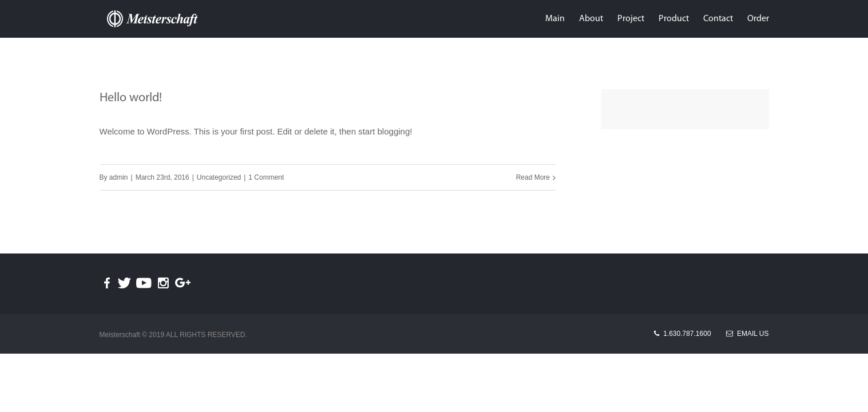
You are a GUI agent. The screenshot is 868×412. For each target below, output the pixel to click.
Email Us (747, 334)
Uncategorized (219, 177)
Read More (533, 177)
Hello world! (131, 98)
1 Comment (266, 177)
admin (119, 177)
